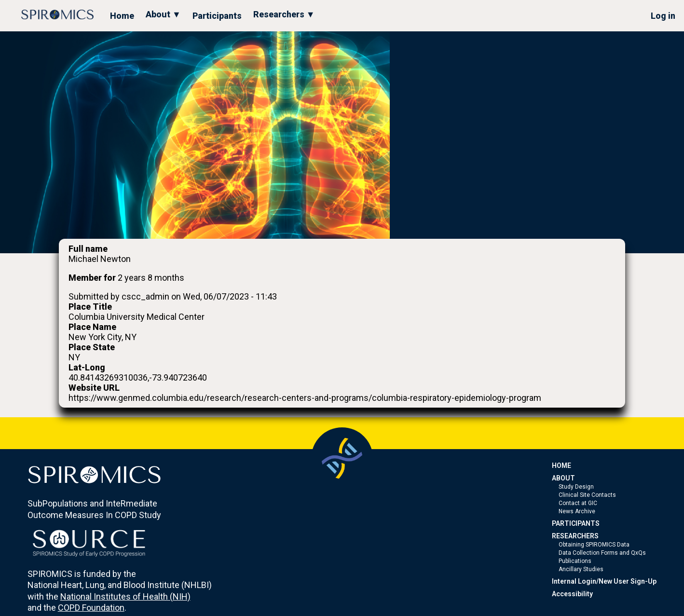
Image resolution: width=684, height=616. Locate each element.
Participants (217, 16)
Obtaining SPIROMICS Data (594, 545)
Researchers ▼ (284, 14)
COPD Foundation (91, 608)
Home (122, 16)
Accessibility (572, 594)
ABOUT (563, 478)
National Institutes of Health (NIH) (125, 596)
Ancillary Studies (581, 569)
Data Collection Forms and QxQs (602, 553)
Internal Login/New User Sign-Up (604, 581)
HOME (561, 465)
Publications (575, 561)
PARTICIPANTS (576, 523)
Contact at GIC (578, 503)
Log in (663, 16)
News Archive (577, 511)
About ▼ (163, 14)
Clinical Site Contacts (587, 495)
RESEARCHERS (575, 536)
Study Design (576, 487)
